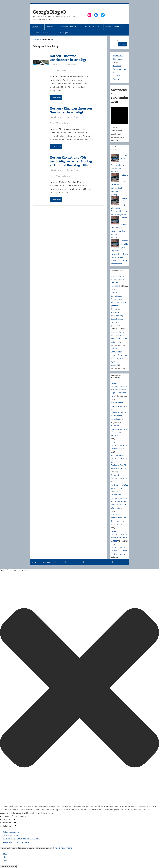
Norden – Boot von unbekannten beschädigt (68, 58)
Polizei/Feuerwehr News (61, 71)
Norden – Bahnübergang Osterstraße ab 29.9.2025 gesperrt (117, 319)
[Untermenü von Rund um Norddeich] (123, 27)
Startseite (37, 39)
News (100, 562)
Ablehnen (14, 848)
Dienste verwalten (11, 835)
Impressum (61, 562)
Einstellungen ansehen (27, 848)
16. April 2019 (55, 170)
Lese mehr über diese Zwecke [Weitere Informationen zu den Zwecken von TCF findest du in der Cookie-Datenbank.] (16, 842)
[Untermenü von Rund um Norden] (100, 27)
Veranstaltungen (91, 562)
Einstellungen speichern (44, 848)
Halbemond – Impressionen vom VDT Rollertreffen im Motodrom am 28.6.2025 (119, 501)
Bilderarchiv (118, 56)
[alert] (120, 124)
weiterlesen (56, 97)
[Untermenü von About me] (56, 27)
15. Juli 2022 (55, 65)
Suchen (116, 40)
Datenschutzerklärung (75, 562)
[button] (79, 688)
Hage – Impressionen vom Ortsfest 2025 (119, 445)
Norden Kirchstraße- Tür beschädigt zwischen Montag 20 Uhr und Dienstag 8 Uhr (71, 161)
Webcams (117, 66)
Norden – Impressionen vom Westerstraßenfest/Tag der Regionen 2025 (119, 389)
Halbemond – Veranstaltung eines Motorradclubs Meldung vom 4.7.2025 (119, 185)
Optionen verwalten (11, 832)
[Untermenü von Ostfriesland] (55, 33)
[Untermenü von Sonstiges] (69, 33)
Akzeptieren (5, 848)
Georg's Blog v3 (49, 12)
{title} (5, 854)
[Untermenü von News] (38, 33)
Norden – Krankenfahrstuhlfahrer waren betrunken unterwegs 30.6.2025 (119, 228)
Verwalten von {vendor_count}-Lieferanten (21, 839)
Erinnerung (108, 562)
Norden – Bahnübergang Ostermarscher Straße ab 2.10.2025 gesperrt (119, 299)
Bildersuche (118, 59)
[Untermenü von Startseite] (42, 27)
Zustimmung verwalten (8, 867)
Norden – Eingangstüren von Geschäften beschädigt (71, 110)
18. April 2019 (55, 117)
